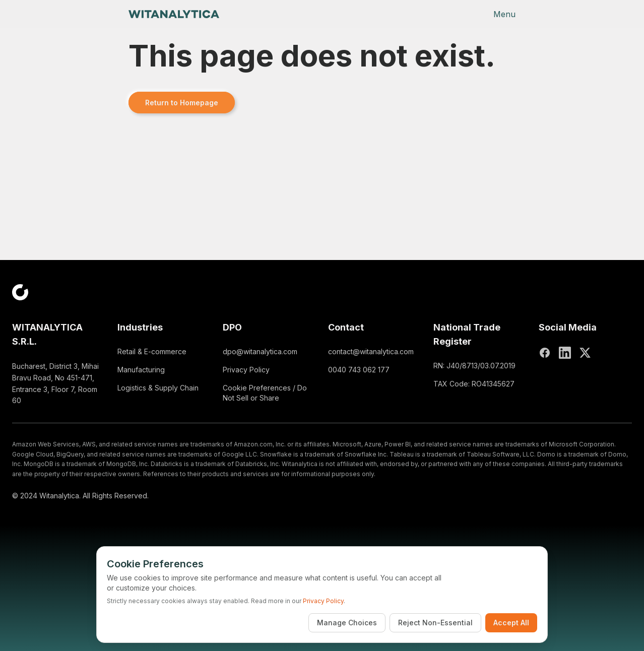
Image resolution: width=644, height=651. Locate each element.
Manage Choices (347, 623)
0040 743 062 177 (359, 370)
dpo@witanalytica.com (260, 351)
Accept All (511, 623)
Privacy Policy (246, 370)
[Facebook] (545, 353)
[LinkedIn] (565, 353)
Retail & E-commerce (152, 351)
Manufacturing (141, 370)
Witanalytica (59, 496)
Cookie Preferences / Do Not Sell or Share (265, 393)
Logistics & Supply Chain (158, 388)
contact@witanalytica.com (371, 351)
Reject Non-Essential (435, 623)
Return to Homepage (182, 103)
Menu (504, 14)
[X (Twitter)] (585, 353)
